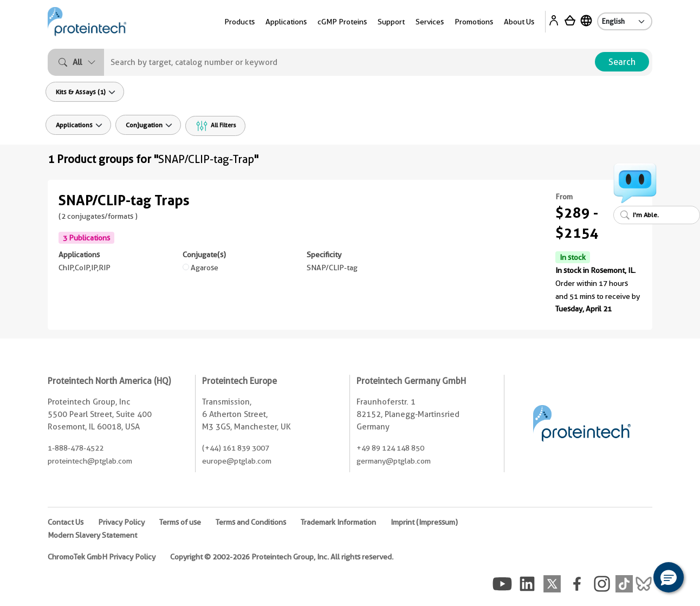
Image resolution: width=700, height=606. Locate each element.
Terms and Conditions (251, 522)
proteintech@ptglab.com (90, 461)
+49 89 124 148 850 (390, 448)
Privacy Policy (121, 522)
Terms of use (180, 522)
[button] (669, 577)
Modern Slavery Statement (92, 535)
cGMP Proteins (342, 22)
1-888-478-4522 (76, 448)
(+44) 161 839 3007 (236, 448)
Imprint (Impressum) (424, 522)
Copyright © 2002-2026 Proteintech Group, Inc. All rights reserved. (282, 557)
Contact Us (66, 522)
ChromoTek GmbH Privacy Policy (102, 557)
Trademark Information (338, 522)
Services (430, 22)
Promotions (474, 22)
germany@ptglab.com (394, 461)
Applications (286, 22)
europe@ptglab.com (237, 461)
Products (239, 22)
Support (391, 22)
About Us (519, 22)
